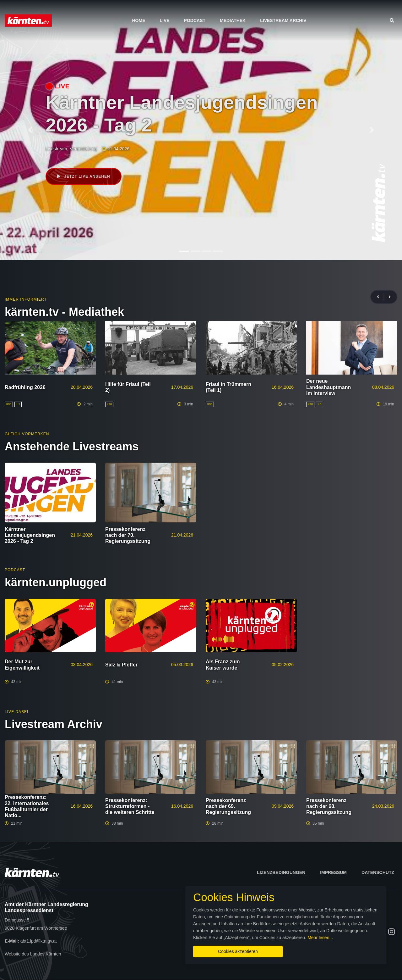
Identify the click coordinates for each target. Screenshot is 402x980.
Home (139, 20)
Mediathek (233, 20)
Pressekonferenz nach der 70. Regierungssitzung (128, 535)
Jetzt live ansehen (84, 176)
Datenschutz (378, 872)
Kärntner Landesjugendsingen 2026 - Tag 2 (30, 535)
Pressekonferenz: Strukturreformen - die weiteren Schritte (130, 806)
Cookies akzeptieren (238, 951)
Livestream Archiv (283, 20)
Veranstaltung (83, 149)
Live (164, 20)
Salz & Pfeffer (121, 665)
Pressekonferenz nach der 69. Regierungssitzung (228, 806)
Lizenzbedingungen (281, 872)
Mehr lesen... (320, 938)
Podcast (195, 20)
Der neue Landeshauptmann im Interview (329, 387)
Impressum (333, 872)
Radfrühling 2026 (25, 387)
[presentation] (381, 297)
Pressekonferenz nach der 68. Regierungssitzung (329, 806)
